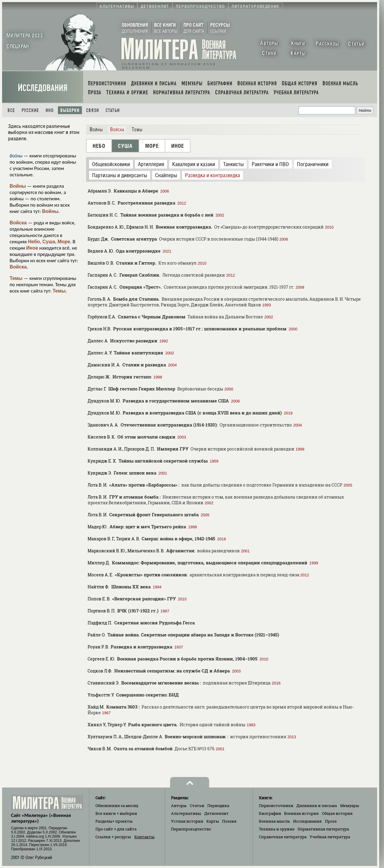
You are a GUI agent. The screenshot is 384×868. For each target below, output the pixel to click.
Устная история (187, 821)
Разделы (114, 821)
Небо (34, 242)
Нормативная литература (323, 829)
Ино (50, 110)
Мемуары (350, 806)
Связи (93, 110)
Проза (331, 821)
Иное (32, 248)
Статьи (113, 110)
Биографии (270, 813)
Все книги (116, 813)
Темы (16, 278)
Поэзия (229, 821)
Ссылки (113, 837)
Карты (213, 821)
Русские (30, 110)
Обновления (117, 806)
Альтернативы (186, 813)
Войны (18, 186)
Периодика (218, 806)
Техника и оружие (277, 829)
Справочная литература (283, 837)
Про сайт (116, 829)
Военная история (301, 813)
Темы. (60, 291)
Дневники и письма (317, 806)
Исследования (43, 88)
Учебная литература (330, 837)
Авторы (179, 806)
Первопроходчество (191, 829)
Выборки (70, 110)
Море (64, 242)
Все (11, 110)
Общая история (337, 813)
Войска (18, 223)
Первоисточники (276, 806)
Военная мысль (274, 821)
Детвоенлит (216, 813)
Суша (49, 242)
